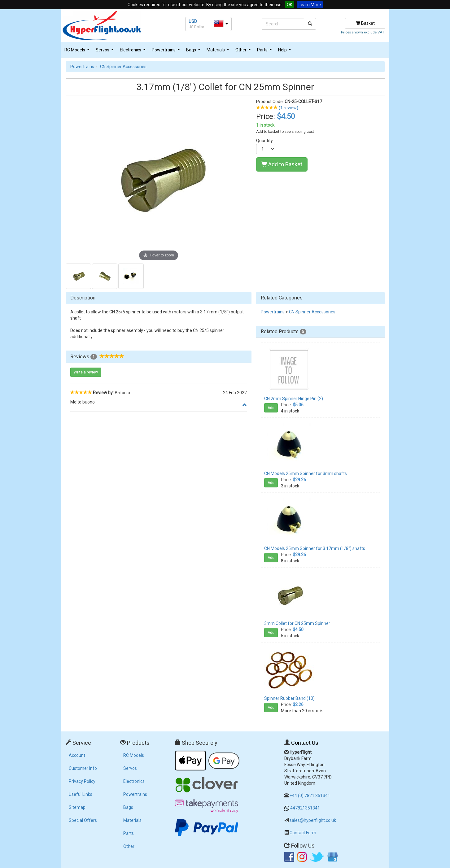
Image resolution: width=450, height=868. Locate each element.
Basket (365, 23)
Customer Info (83, 768)
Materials (219, 52)
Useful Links (81, 794)
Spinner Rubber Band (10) (289, 698)
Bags (194, 52)
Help (285, 52)
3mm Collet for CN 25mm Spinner (297, 623)
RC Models (78, 52)
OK (290, 5)
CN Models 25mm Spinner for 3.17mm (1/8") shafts (315, 548)
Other (244, 52)
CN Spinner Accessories (123, 67)
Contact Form (303, 833)
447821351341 (305, 808)
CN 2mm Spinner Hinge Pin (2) (294, 399)
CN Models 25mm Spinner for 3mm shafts (306, 473)
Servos (105, 52)
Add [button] (271, 408)
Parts (265, 52)
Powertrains (167, 52)
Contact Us (305, 743)
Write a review (86, 372)
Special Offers (83, 820)
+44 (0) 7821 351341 (310, 796)
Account (77, 755)
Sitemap (77, 807)
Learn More (310, 5)
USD (193, 21)
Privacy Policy (82, 781)
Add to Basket (282, 164)
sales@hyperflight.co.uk (313, 820)
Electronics (133, 52)
